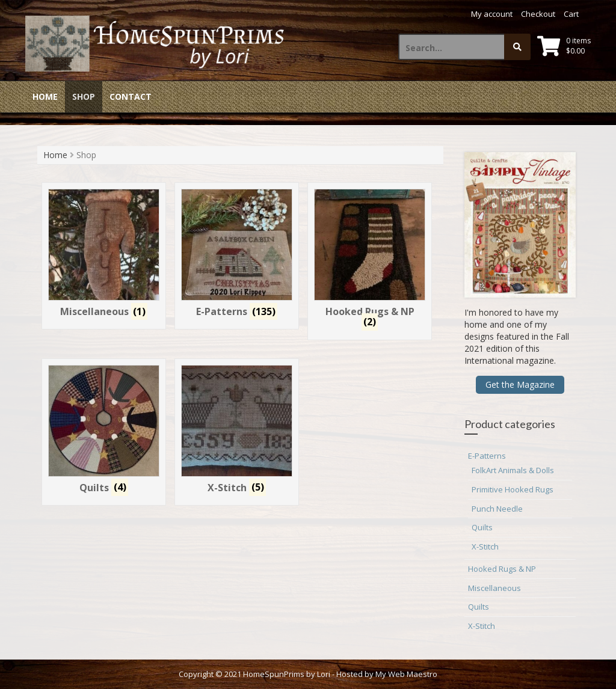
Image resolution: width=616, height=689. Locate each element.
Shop (84, 96)
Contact (131, 96)
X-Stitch (485, 547)
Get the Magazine (520, 384)
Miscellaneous (494, 588)
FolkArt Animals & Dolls (513, 470)
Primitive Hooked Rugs (513, 489)
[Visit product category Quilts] (104, 432)
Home (45, 96)
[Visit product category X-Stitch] (237, 432)
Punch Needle (497, 509)
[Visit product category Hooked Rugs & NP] (370, 261)
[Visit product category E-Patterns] (237, 256)
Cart (571, 14)
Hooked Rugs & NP (502, 569)
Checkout (538, 14)
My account (492, 14)
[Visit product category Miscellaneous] (104, 256)
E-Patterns (487, 456)
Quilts (482, 527)
